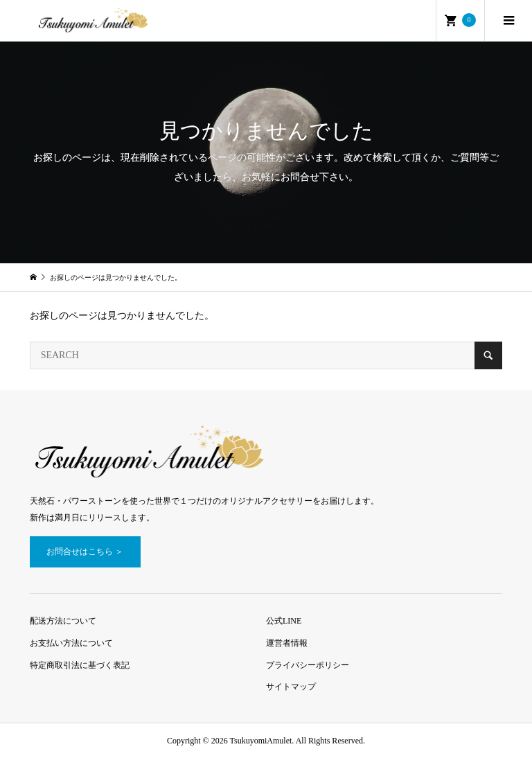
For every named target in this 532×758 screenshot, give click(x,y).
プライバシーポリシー (308, 665)
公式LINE (284, 621)
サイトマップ (291, 687)
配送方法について (63, 621)
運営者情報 (287, 643)
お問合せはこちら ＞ (85, 552)
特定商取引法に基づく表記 (80, 665)
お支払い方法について (71, 643)
